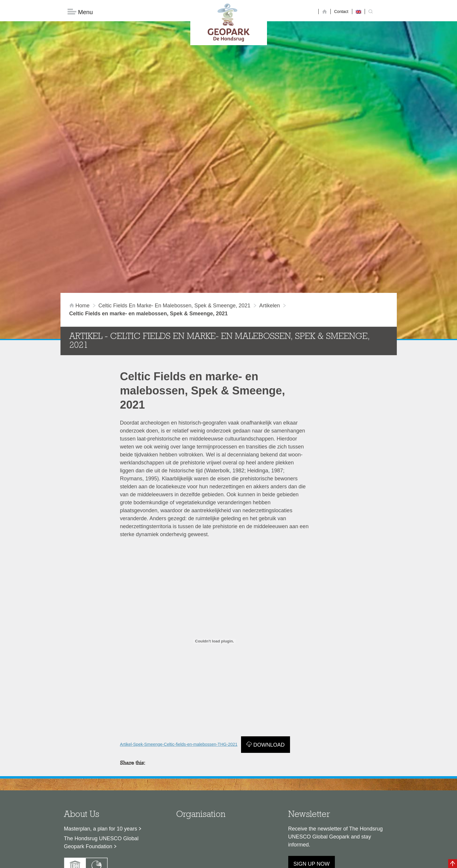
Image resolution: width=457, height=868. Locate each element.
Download (269, 698)
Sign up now (312, 817)
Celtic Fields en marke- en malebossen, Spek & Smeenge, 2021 (175, 258)
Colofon (194, 861)
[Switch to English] (358, 12)
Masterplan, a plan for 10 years (101, 781)
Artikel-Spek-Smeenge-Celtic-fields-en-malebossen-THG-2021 (179, 697)
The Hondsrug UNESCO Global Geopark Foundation (101, 795)
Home (80, 258)
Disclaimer (172, 861)
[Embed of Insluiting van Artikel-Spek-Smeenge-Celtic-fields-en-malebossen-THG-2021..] (215, 594)
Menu (80, 12)
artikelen (270, 258)
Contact (341, 12)
